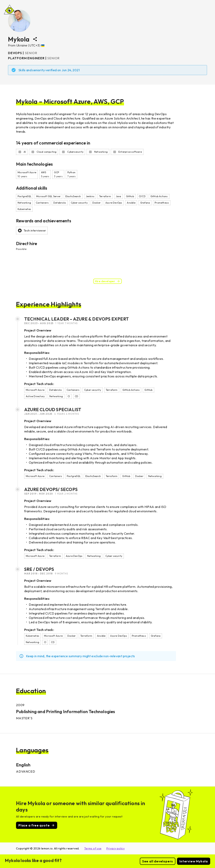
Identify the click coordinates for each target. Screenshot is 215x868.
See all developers (158, 861)
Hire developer (108, 281)
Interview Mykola (194, 861)
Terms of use (93, 848)
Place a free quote (37, 825)
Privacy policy (116, 848)
